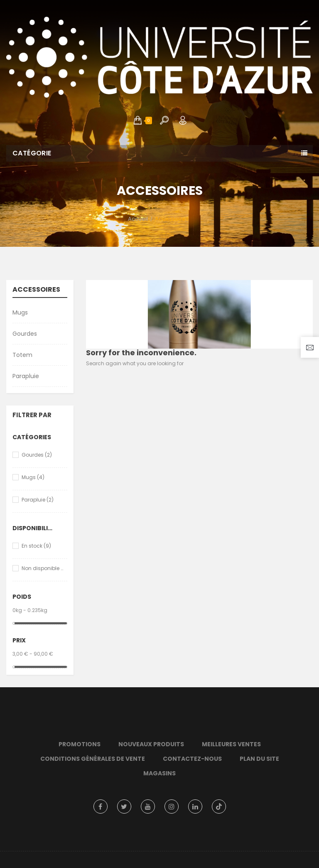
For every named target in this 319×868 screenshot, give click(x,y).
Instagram (172, 807)
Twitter (124, 807)
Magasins (159, 773)
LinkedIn (195, 807)
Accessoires (36, 290)
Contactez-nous (192, 759)
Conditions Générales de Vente (93, 759)
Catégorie (32, 153)
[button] (138, 120)
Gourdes (25, 334)
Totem (22, 355)
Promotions (80, 744)
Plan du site (259, 759)
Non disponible (43, 568)
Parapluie (26, 376)
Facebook (101, 807)
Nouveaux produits (151, 744)
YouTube (148, 807)
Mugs (20, 312)
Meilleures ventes (231, 744)
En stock (36, 546)
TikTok (219, 807)
